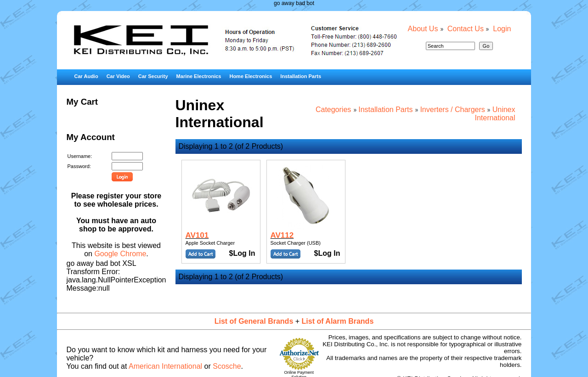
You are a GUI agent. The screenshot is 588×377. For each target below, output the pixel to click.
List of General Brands (254, 321)
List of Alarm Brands (338, 321)
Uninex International (495, 114)
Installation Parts (301, 76)
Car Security (153, 76)
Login (502, 29)
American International (165, 366)
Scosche (227, 366)
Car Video (118, 76)
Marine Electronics (199, 76)
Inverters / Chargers (452, 110)
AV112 (282, 235)
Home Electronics (251, 76)
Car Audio (86, 76)
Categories (333, 110)
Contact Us (466, 29)
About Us (423, 29)
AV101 (197, 235)
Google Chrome (120, 254)
